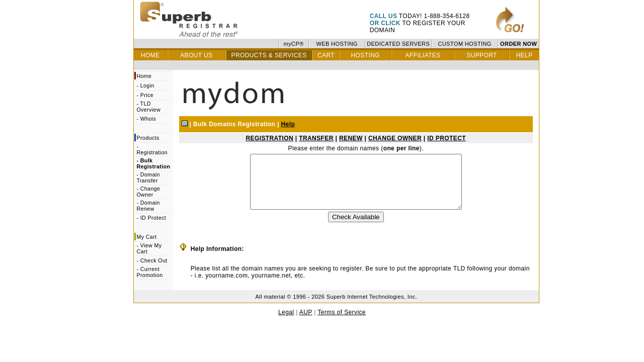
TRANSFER (316, 138)
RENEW (351, 138)
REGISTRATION (269, 138)
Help (288, 124)
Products (148, 138)
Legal (286, 323)
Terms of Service (342, 323)
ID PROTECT (447, 138)
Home (144, 76)
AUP (306, 323)
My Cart (146, 237)
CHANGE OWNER (395, 138)
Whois (148, 119)
